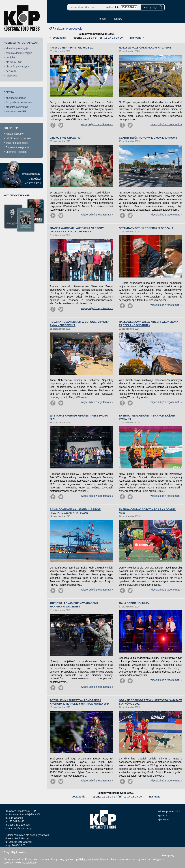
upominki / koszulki (16, 152)
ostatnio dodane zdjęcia (19, 53)
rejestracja (12, 76)
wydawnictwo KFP (16, 111)
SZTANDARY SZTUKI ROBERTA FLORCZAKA (146, 228)
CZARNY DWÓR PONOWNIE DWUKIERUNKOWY (148, 138)
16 (106, 38)
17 (110, 38)
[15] (101, 38)
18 (114, 38)
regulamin (163, 815)
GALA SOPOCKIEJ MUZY (134, 603)
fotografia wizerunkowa (19, 102)
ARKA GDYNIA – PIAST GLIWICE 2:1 (72, 48)
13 (92, 38)
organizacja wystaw (17, 107)
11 (85, 38)
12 (89, 38)
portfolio (10, 58)
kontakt (118, 19)
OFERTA (9, 92)
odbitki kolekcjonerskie (18, 138)
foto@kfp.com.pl (23, 828)
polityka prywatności (168, 811)
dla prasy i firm (14, 62)
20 (121, 38)
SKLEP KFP (11, 128)
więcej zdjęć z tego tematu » (97, 124)
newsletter (12, 71)
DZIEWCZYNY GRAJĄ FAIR (66, 138)
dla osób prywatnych (17, 67)
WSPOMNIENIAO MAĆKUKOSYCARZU (31, 179)
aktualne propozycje (17, 49)
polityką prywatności (88, 859)
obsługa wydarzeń (16, 98)
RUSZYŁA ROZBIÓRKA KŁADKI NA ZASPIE (145, 48)
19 (117, 38)
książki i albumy (15, 134)
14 (96, 38)
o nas (102, 19)
